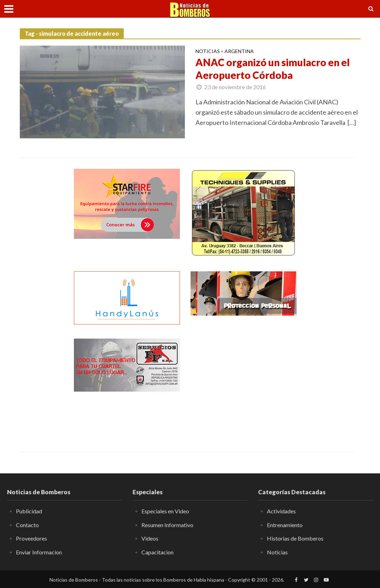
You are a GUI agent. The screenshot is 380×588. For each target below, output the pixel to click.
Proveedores (31, 538)
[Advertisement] (244, 383)
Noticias (208, 51)
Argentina (239, 51)
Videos (150, 538)
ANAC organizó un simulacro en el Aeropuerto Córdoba (273, 69)
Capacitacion (157, 552)
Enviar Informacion (39, 552)
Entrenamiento (285, 525)
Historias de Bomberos (295, 538)
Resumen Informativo (167, 525)
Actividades (281, 511)
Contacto (27, 525)
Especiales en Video (165, 511)
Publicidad (29, 511)
